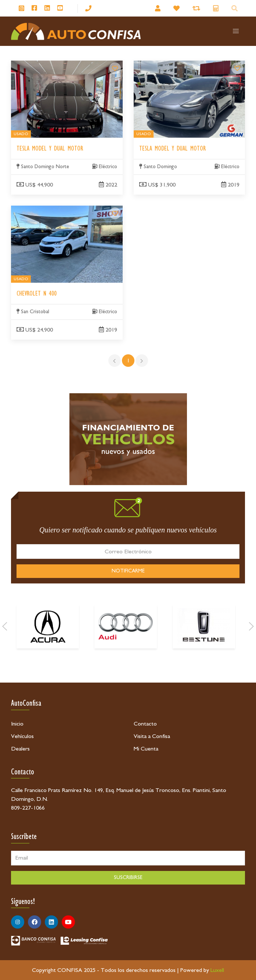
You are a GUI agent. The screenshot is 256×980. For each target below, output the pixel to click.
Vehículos (22, 736)
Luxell (217, 970)
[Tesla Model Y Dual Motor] (115, 68)
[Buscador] (235, 8)
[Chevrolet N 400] (115, 213)
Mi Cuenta (146, 749)
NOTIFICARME (128, 571)
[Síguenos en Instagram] (21, 8)
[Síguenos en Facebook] (34, 8)
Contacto (145, 724)
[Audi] (126, 647)
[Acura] (48, 647)
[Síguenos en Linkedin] (47, 8)
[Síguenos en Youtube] (60, 8)
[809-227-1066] (88, 8)
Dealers (20, 749)
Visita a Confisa (152, 736)
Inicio (17, 724)
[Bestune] (204, 647)
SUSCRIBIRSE (128, 878)
